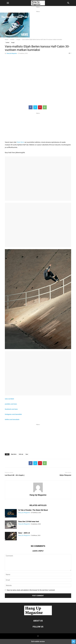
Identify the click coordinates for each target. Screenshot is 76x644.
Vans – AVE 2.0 (24, 533)
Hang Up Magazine (12, 53)
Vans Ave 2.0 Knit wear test (29, 521)
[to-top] (74, 641)
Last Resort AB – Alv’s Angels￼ (15, 475)
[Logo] (38, 615)
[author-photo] (38, 492)
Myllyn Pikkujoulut (65, 475)
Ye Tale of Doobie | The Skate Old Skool (33, 510)
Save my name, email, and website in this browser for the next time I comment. (31, 590)
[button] (8, 3)
